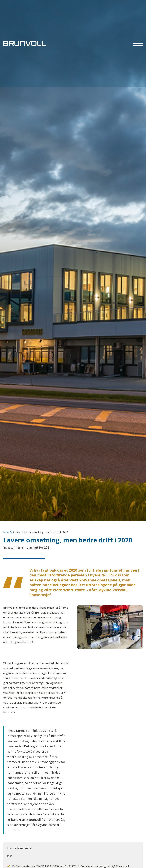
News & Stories (12, 532)
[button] (138, 43)
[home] (24, 43)
